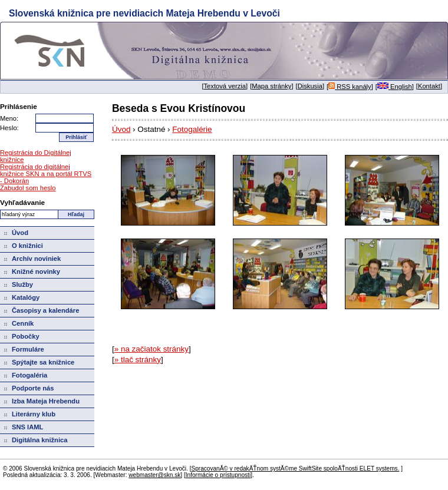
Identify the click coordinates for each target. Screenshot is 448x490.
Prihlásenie (19, 106)
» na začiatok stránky (151, 349)
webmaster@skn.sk (154, 475)
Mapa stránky (271, 86)
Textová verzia (225, 86)
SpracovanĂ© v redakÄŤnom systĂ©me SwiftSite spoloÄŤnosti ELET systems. (295, 469)
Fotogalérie (192, 129)
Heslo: (9, 128)
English (395, 87)
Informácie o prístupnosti (218, 475)
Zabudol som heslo (28, 188)
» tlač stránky (138, 360)
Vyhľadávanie (22, 202)
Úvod (121, 129)
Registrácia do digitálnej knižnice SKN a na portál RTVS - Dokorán (46, 174)
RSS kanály (350, 87)
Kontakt (429, 86)
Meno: (9, 118)
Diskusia (310, 86)
